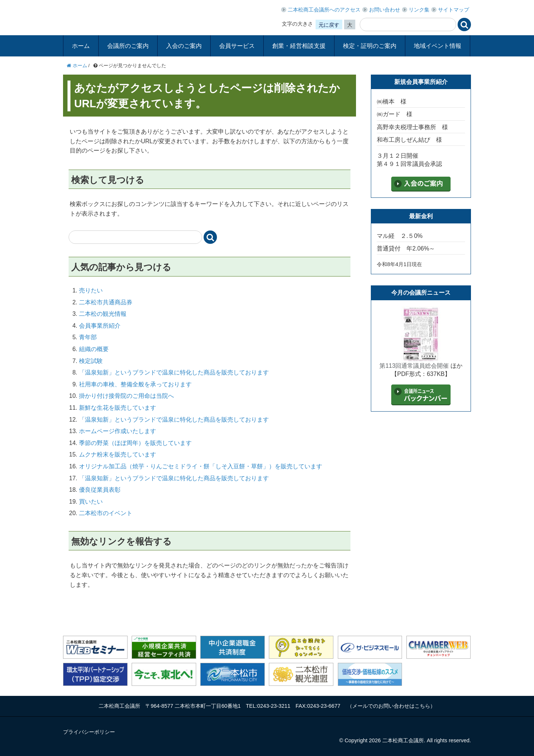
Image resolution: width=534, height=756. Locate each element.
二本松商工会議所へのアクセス (324, 10)
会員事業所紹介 (100, 326)
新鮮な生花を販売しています (118, 408)
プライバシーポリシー (89, 732)
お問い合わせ (385, 10)
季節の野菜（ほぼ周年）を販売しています (135, 443)
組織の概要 (94, 349)
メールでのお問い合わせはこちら (391, 706)
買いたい (91, 502)
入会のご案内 (184, 46)
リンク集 (419, 10)
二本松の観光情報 (103, 314)
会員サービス (237, 46)
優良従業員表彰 (100, 490)
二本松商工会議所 (125, 17)
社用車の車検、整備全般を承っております (135, 384)
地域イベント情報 (438, 46)
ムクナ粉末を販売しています (118, 454)
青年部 (88, 337)
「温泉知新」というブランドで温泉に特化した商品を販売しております (174, 372)
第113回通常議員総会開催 (414, 366)
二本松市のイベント (106, 513)
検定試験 (91, 361)
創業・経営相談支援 (299, 46)
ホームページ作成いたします (118, 431)
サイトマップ (454, 10)
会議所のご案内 (128, 46)
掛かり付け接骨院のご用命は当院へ (126, 396)
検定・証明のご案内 (370, 46)
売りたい (91, 290)
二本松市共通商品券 (106, 302)
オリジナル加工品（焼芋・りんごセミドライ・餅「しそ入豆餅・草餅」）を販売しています (201, 466)
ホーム (81, 46)
